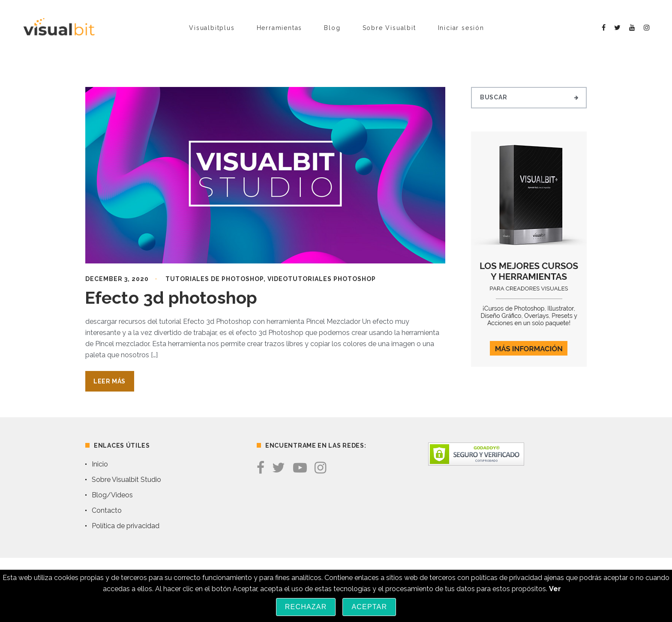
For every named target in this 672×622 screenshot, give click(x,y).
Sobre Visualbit (389, 28)
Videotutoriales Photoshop (322, 279)
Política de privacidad (126, 526)
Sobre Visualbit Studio (126, 480)
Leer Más (109, 381)
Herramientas (280, 28)
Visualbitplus (212, 28)
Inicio (100, 464)
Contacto (107, 510)
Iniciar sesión (461, 28)
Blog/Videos (112, 495)
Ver (555, 589)
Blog (332, 28)
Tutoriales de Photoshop (214, 279)
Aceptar (369, 607)
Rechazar (306, 607)
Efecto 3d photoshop (171, 298)
